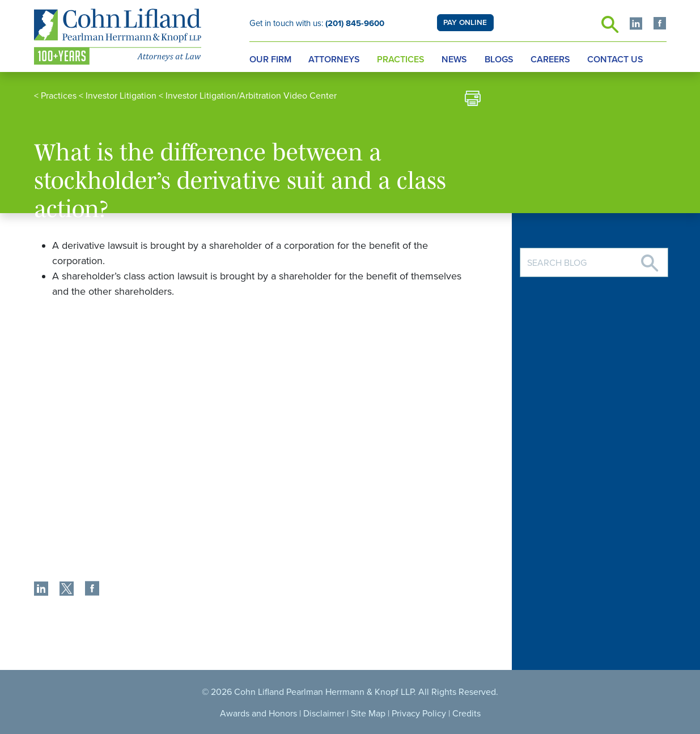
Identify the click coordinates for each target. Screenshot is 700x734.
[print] (473, 100)
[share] (41, 590)
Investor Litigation (121, 96)
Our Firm (270, 60)
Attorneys (334, 60)
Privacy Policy (419, 714)
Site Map (368, 714)
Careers (550, 60)
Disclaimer (324, 714)
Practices (401, 60)
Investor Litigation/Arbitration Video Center (251, 96)
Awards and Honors (258, 714)
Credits (466, 714)
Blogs (499, 60)
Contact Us (615, 60)
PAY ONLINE (465, 23)
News (454, 60)
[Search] (650, 259)
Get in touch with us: (317, 23)
